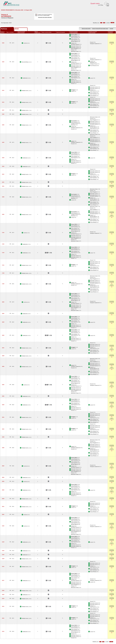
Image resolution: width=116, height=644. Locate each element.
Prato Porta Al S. (74, 40)
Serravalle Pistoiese (75, 44)
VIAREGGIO (25, 78)
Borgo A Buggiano (74, 49)
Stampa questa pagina (86, 29)
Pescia (72, 50)
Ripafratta (92, 63)
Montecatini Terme (75, 46)
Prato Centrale (74, 39)
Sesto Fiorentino (74, 37)
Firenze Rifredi (74, 36)
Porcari (91, 42)
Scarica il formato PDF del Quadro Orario (100, 29)
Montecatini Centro (75, 47)
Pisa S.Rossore (93, 66)
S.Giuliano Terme (93, 64)
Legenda (111, 29)
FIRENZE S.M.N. (25, 91)
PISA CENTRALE (25, 62)
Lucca (91, 61)
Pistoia (72, 43)
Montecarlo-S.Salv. (75, 51)
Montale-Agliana (74, 41)
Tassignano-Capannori (94, 44)
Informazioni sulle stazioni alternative (45, 17)
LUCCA (25, 43)
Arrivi (17, 29)
